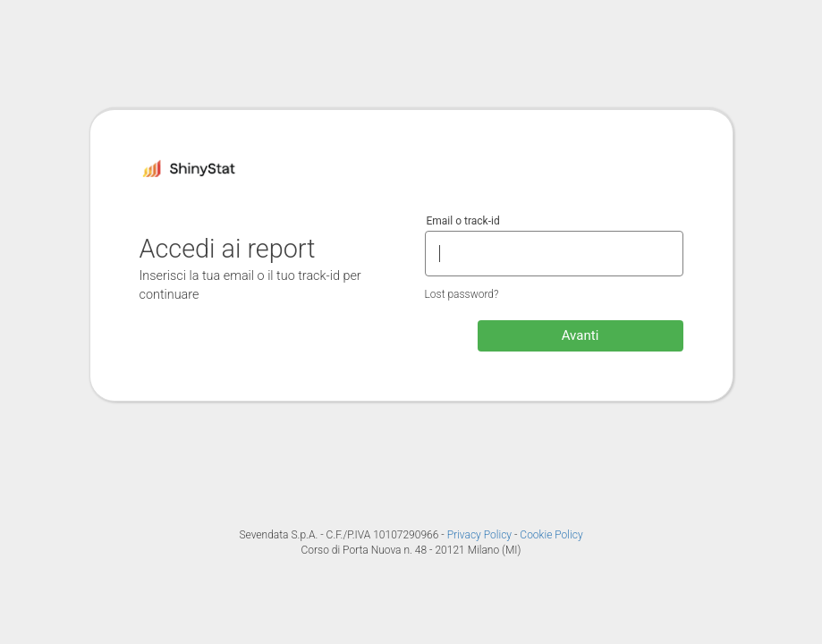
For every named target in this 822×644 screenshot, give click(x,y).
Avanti (580, 335)
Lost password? (462, 294)
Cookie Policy (551, 535)
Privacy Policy (481, 535)
